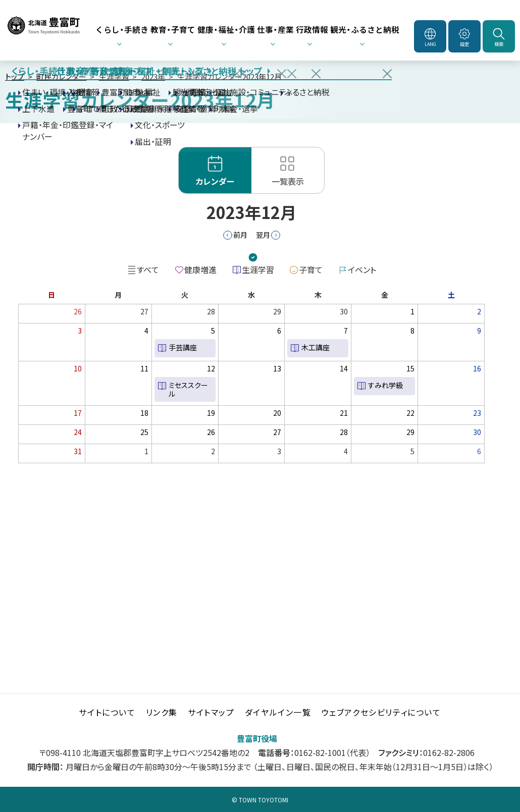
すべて (148, 269)
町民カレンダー (61, 76)
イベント (362, 269)
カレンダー (215, 181)
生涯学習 (114, 76)
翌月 (263, 235)
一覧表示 (288, 181)
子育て (311, 269)
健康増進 (200, 269)
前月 (240, 235)
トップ (15, 76)
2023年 (153, 76)
